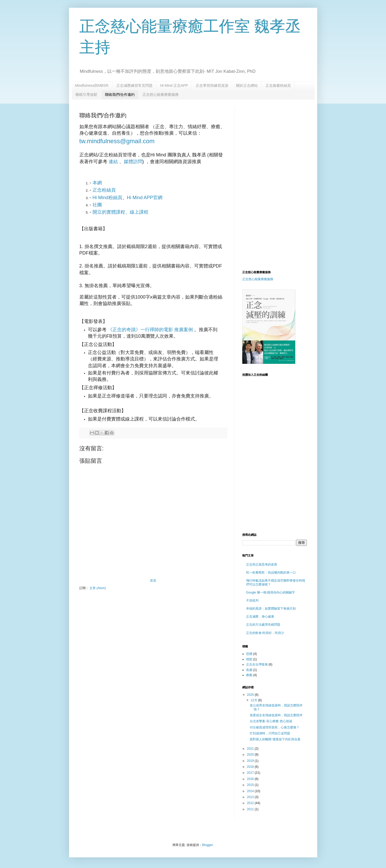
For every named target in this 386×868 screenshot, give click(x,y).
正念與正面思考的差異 (262, 565)
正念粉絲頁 (104, 190)
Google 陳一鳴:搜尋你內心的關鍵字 (271, 592)
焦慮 (249, 670)
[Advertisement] (286, 143)
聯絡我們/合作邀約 (120, 95)
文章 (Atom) (98, 588)
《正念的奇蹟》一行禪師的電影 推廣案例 (150, 330)
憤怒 (249, 659)
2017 (251, 773)
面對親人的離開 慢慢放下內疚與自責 (275, 739)
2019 (251, 761)
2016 (251, 779)
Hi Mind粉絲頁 (107, 198)
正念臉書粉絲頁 (278, 85)
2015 (251, 785)
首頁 (153, 581)
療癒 (249, 675)
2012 (251, 803)
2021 (251, 749)
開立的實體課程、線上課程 (120, 212)
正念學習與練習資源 (212, 85)
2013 (251, 797)
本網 (97, 183)
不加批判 (252, 601)
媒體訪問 (133, 162)
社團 (97, 205)
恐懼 (249, 654)
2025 (251, 695)
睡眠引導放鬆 (86, 95)
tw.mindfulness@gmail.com (117, 141)
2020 (251, 755)
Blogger (207, 845)
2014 (251, 791)
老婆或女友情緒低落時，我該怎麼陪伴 (276, 715)
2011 (251, 809)
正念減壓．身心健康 (260, 617)
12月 (254, 700)
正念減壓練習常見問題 (134, 85)
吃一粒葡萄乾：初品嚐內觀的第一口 (271, 573)
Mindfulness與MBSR (92, 85)
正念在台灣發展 (257, 664)
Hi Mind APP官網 (145, 198)
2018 (251, 767)
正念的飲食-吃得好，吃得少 (265, 633)
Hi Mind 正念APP (174, 85)
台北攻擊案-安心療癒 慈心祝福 (271, 721)
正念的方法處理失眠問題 (263, 625)
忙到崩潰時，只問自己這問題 (270, 733)
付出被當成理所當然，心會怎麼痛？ (275, 727)
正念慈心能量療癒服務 (161, 95)
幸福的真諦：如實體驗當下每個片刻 (271, 609)
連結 (113, 162)
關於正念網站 (247, 85)
